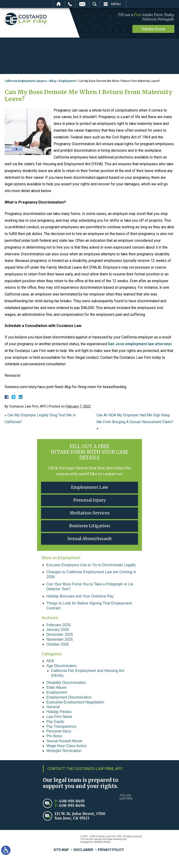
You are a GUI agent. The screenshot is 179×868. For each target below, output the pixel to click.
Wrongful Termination (64, 751)
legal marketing (115, 839)
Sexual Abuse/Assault (90, 539)
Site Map (61, 850)
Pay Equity (55, 722)
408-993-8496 (72, 805)
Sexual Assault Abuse (64, 741)
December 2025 (60, 634)
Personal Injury (89, 500)
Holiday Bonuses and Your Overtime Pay (80, 596)
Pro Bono (54, 736)
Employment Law (89, 487)
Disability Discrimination (66, 683)
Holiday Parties (59, 712)
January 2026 (58, 630)
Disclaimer (83, 850)
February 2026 (59, 625)
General (53, 707)
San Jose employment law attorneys (140, 344)
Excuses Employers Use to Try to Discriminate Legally (91, 565)
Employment (67, 81)
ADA (50, 661)
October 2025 (58, 644)
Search (95, 4)
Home (59, 4)
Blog (53, 81)
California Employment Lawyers (26, 81)
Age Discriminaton (62, 666)
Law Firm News (59, 717)
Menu (116, 4)
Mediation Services (90, 513)
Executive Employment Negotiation (75, 702)
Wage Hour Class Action (67, 746)
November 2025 (60, 639)
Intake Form (153, 29)
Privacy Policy (111, 850)
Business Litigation (90, 526)
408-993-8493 (72, 801)
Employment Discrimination (69, 697)
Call (70, 4)
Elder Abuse (56, 687)
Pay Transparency (61, 726)
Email (82, 4)
